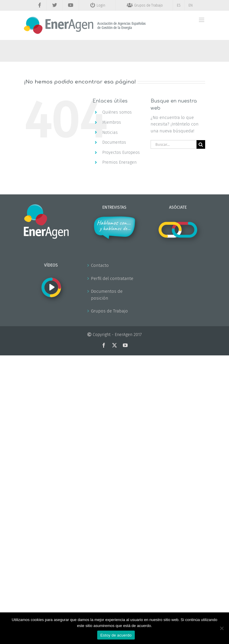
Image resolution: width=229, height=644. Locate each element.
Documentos (114, 142)
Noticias (110, 133)
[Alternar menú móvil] (202, 20)
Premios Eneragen (119, 162)
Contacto (100, 265)
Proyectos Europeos (121, 153)
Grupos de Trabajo (109, 311)
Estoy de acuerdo (116, 635)
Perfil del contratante (112, 278)
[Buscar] (201, 144)
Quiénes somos (117, 112)
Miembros (112, 122)
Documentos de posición (107, 295)
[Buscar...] (174, 144)
